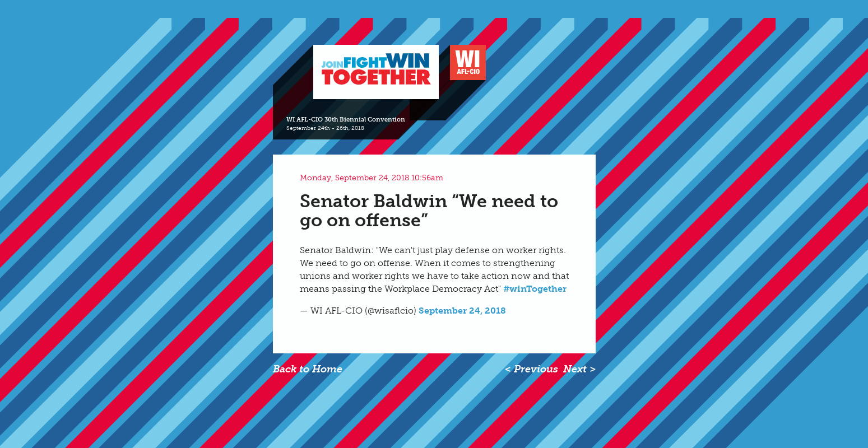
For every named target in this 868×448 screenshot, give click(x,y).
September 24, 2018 (462, 311)
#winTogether (535, 289)
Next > (579, 369)
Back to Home (308, 369)
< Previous (532, 369)
